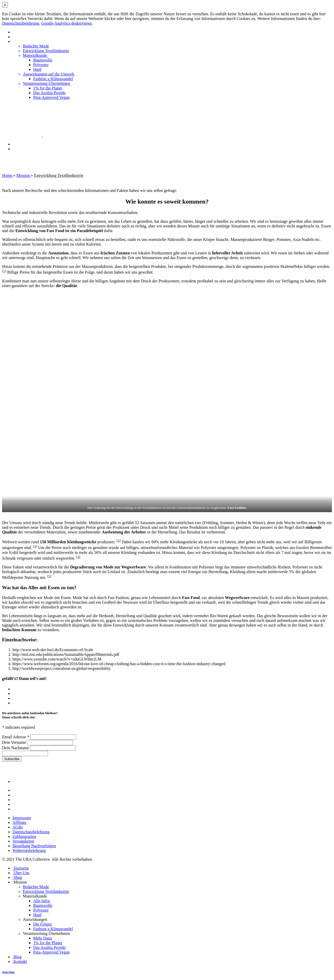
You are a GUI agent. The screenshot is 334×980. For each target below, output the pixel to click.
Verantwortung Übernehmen (47, 83)
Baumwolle (43, 60)
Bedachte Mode (36, 46)
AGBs (18, 827)
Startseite (20, 32)
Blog (16, 144)
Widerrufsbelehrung (29, 850)
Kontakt (19, 149)
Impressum (22, 818)
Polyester (41, 65)
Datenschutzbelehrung (21, 23)
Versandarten (23, 841)
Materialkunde (35, 55)
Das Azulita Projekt (49, 93)
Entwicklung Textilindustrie (46, 51)
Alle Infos (41, 901)
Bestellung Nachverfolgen (34, 846)
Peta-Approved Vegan (51, 97)
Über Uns (20, 37)
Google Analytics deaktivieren (67, 23)
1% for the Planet (48, 88)
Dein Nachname (16, 748)
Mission (20, 41)
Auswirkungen (36, 919)
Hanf (37, 69)
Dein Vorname (15, 742)
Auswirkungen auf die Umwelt (49, 74)
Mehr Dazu (43, 938)
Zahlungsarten (24, 836)
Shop (17, 877)
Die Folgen (43, 924)
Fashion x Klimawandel (53, 79)
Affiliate (19, 822)
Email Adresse (16, 737)
